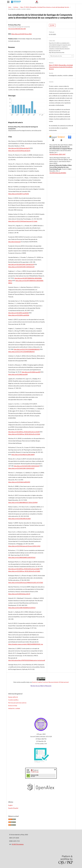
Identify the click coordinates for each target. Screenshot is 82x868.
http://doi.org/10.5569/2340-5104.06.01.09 (21, 264)
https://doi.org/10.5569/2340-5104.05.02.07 (21, 468)
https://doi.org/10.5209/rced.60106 (19, 315)
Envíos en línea (13, 706)
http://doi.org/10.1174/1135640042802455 (27, 349)
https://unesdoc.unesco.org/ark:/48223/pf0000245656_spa (26, 644)
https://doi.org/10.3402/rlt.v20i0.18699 (23, 455)
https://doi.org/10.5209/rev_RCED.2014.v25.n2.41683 (24, 571)
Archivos (16, 7)
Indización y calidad (14, 708)
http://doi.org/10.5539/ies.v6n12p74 (19, 148)
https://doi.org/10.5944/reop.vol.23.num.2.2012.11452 (24, 546)
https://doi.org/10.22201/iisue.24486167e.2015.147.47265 (26, 583)
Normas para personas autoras (17, 703)
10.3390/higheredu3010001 (58, 173)
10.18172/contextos (18, 844)
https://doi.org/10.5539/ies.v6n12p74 (19, 151)
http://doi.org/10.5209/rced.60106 (18, 313)
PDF (53, 25)
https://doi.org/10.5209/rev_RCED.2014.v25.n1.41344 (24, 434)
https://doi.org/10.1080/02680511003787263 (22, 557)
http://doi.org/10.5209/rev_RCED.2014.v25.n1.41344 (24, 432)
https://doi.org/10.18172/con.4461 (21, 34)
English (10, 805)
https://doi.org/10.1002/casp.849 (18, 374)
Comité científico (13, 700)
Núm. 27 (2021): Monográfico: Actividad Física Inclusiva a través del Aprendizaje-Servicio (45, 7)
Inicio (10, 7)
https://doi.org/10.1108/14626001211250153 (22, 608)
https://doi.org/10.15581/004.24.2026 (19, 519)
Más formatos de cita (56, 56)
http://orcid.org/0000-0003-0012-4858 (17, 29)
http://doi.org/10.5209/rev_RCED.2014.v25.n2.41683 (24, 569)
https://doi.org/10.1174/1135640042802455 (21, 352)
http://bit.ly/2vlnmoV (14, 242)
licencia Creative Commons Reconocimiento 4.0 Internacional (50, 682)
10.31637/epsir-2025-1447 (57, 154)
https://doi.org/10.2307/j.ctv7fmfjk (19, 194)
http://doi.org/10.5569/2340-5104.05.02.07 (27, 466)
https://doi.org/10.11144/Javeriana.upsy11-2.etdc (23, 221)
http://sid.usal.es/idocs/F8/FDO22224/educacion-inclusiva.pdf (27, 660)
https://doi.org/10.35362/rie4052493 (19, 482)
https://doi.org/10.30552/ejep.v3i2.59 (19, 594)
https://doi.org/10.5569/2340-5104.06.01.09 (21, 267)
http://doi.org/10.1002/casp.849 (31, 372)
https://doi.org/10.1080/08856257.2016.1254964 (23, 502)
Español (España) (13, 808)
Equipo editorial (13, 697)
